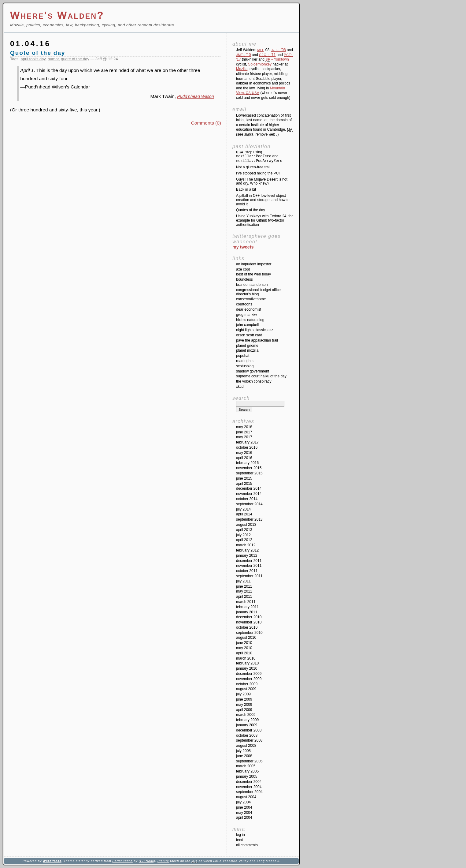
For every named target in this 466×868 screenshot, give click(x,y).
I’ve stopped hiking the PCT (259, 173)
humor (53, 59)
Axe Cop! (243, 269)
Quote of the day (38, 53)
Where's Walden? (57, 15)
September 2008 (249, 740)
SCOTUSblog (245, 366)
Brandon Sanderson (252, 285)
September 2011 (249, 576)
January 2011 (247, 612)
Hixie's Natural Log (250, 320)
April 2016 (244, 458)
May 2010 (244, 648)
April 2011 (244, 597)
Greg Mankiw (246, 315)
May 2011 (244, 591)
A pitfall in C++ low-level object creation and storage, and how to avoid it (263, 200)
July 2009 (243, 694)
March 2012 (246, 545)
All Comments (247, 845)
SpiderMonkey (260, 64)
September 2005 (249, 761)
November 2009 (249, 679)
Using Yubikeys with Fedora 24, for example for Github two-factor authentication (264, 220)
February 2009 (247, 720)
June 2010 (244, 643)
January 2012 (247, 556)
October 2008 (247, 735)
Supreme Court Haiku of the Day (261, 376)
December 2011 (249, 561)
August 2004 (246, 797)
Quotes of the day (251, 210)
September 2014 (249, 504)
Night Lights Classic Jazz (255, 330)
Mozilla (242, 69)
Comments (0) (206, 123)
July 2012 (243, 535)
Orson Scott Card (249, 335)
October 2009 (247, 684)
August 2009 (246, 689)
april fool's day (33, 59)
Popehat (243, 356)
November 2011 (249, 566)
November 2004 (249, 787)
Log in (240, 835)
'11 (267, 55)
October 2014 (247, 499)
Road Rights (245, 361)
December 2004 (249, 782)
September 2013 (249, 519)
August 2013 (246, 525)
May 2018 (244, 427)
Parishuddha (122, 861)
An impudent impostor (254, 264)
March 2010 (246, 658)
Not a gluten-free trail (253, 167)
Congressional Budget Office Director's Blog (258, 292)
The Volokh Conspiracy (254, 381)
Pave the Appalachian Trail (257, 340)
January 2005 (247, 776)
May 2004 (244, 813)
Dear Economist (249, 309)
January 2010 (247, 668)
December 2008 (249, 730)
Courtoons (244, 304)
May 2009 (244, 705)
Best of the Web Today (253, 274)
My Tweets (243, 247)
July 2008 (243, 751)
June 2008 (244, 756)
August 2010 (246, 638)
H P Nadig (147, 861)
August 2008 (246, 746)
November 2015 (249, 468)
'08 (279, 50)
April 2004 (244, 817)
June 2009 (244, 699)
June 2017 (244, 432)
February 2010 (247, 663)
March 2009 (246, 715)
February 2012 (247, 550)
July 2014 (243, 509)
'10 (243, 55)
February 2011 (247, 607)
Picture (163, 861)
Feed (240, 840)
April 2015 (244, 484)
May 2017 (244, 437)
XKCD (240, 387)
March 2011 (246, 602)
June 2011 (244, 586)
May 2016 (244, 453)
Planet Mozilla (247, 350)
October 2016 (247, 447)
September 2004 (249, 792)
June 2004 (244, 807)
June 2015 (244, 478)
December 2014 (249, 488)
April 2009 (244, 710)
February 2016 (247, 463)
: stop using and (259, 157)
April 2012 (244, 540)
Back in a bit (246, 189)
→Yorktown (277, 59)
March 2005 (246, 766)
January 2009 (247, 725)
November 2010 (249, 622)
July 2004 (243, 802)
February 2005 (247, 771)
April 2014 (244, 514)
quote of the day (75, 59)
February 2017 (247, 442)
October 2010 (247, 627)
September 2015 (249, 473)
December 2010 (249, 617)
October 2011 (247, 571)
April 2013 (244, 530)
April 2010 (244, 653)
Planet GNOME (247, 346)
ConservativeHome (251, 299)
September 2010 (249, 633)
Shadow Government (253, 371)
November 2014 (249, 494)
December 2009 (249, 674)
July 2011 (243, 581)
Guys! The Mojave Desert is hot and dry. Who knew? (262, 181)
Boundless (244, 279)
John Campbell (247, 325)
